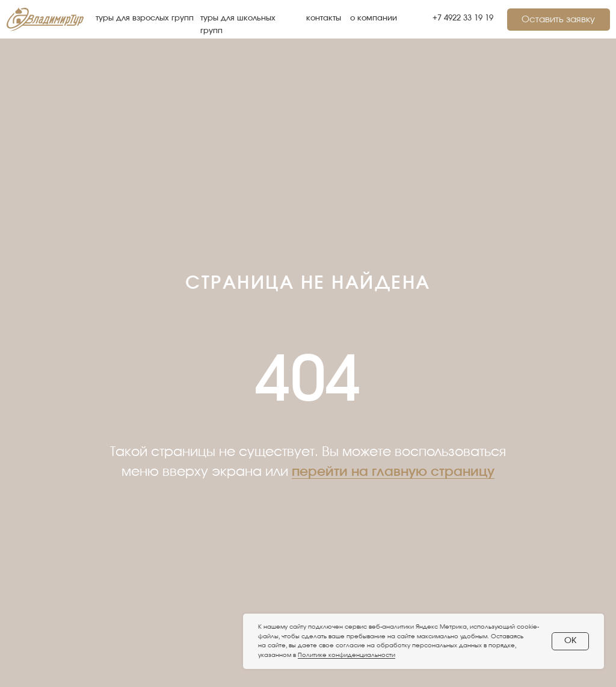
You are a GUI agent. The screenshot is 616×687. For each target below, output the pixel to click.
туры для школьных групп (238, 24)
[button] (559, 20)
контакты (324, 18)
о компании (374, 18)
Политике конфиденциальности (346, 655)
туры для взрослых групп (145, 18)
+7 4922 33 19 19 (463, 18)
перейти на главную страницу (393, 472)
